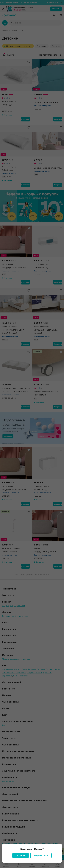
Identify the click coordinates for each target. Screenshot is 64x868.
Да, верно (21, 855)
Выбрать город (41, 855)
